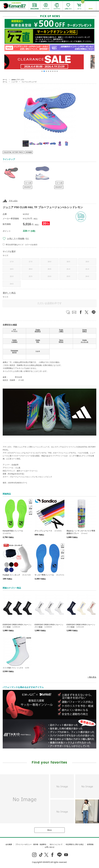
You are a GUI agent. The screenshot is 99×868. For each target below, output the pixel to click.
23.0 (49, 276)
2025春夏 (29, 152)
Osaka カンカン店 (84, 341)
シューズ (14, 82)
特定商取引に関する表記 (75, 844)
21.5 (87, 269)
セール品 (28, 183)
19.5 (12, 269)
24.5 (12, 284)
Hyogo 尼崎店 (84, 331)
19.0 (87, 262)
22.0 (12, 276)
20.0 (30, 269)
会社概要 (9, 844)
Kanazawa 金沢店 (14, 351)
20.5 (49, 269)
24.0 (87, 276)
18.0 (49, 262)
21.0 (68, 269)
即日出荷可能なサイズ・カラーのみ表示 (22, 245)
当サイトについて (56, 844)
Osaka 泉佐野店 (38, 331)
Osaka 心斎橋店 (14, 341)
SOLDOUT (28, 187)
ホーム (5, 80)
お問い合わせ (50, 847)
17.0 (12, 262)
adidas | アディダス (18, 80)
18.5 (68, 262)
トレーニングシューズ (29, 82)
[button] (42, 71)
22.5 (30, 276)
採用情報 (90, 844)
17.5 (30, 262)
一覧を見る (92, 677)
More (49, 830)
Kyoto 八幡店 (61, 331)
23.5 (68, 276)
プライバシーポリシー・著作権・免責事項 (31, 844)
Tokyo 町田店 (61, 341)
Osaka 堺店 (38, 341)
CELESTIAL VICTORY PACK (13, 152)
